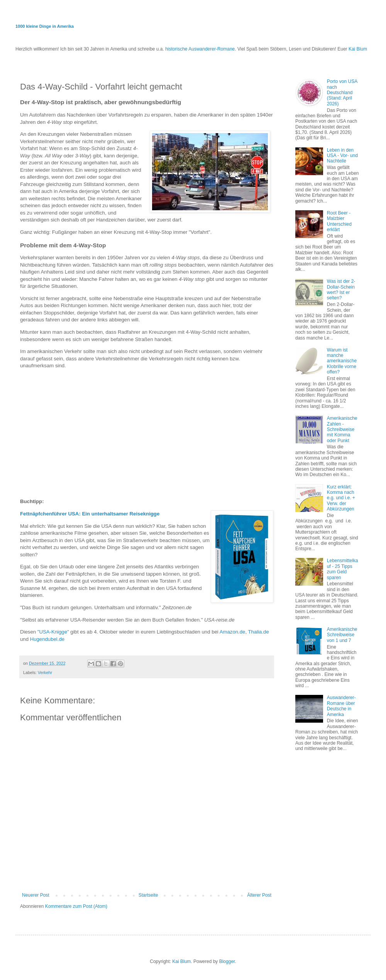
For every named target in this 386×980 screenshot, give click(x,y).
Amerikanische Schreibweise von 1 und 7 (342, 635)
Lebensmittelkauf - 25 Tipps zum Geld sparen (343, 569)
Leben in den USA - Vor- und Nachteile (342, 156)
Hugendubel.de (47, 639)
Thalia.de (259, 632)
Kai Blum (358, 49)
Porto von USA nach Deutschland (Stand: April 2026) (342, 93)
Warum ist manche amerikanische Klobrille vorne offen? (342, 361)
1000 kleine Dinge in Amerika (45, 26)
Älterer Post (259, 895)
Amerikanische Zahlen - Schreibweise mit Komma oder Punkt (342, 429)
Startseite (148, 895)
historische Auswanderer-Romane (200, 49)
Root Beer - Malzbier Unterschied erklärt (339, 221)
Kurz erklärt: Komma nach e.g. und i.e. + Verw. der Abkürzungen (341, 498)
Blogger (227, 961)
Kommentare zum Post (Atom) (76, 906)
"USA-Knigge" (53, 632)
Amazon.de (233, 632)
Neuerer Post (36, 895)
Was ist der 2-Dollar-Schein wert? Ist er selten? (341, 290)
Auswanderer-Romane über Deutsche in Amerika (341, 706)
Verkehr (45, 672)
